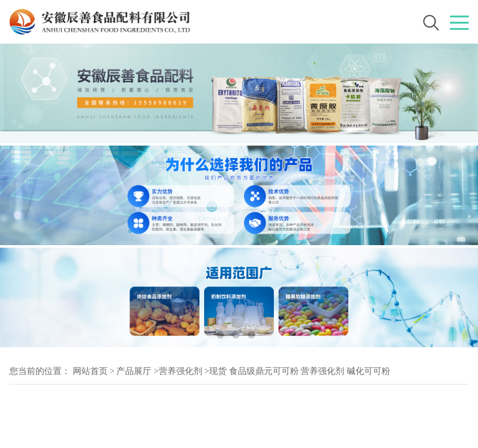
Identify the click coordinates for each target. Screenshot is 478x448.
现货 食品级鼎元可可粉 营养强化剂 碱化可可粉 (300, 371)
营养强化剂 (180, 371)
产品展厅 (134, 371)
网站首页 (90, 371)
